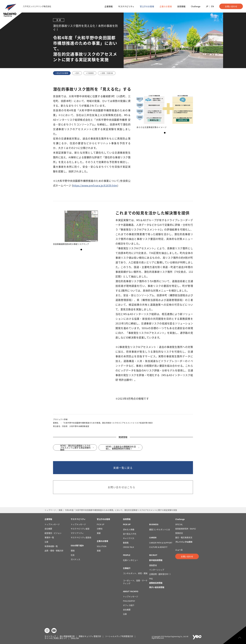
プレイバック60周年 (184, 542)
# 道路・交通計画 (107, 73)
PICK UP (101, 524)
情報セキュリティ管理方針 (90, 636)
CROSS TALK (129, 547)
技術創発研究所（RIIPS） (186, 529)
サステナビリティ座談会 (81, 538)
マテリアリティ (77, 533)
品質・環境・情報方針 (54, 551)
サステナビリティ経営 (80, 529)
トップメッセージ (52, 524)
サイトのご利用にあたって (56, 638)
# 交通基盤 (90, 73)
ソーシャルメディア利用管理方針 (119, 636)
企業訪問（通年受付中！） (160, 574)
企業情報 (109, 6)
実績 (60, 510)
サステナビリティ (126, 6)
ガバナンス (75, 559)
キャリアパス (129, 538)
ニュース (179, 550)
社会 (73, 555)
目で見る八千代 (130, 534)
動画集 (126, 543)
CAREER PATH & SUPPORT (161, 543)
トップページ (50, 510)
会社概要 (48, 529)
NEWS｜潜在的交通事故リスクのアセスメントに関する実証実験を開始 (76, 449)
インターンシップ (157, 570)
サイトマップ (50, 636)
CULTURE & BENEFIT (158, 547)
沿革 (46, 542)
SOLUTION (102, 546)
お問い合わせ (231, 6)
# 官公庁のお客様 (62, 73)
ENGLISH (75, 638)
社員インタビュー (131, 560)
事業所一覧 (49, 538)
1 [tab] (165, 133)
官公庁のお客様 (147, 6)
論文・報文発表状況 (184, 538)
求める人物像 (129, 530)
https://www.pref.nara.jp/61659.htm (95, 185)
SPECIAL (179, 524)
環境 (73, 551)
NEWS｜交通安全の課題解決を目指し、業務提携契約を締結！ (121, 449)
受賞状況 (179, 533)
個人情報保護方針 (67, 636)
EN (213, 6)
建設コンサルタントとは (160, 530)
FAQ (151, 579)
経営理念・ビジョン (53, 533)
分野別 (100, 529)
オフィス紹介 (129, 605)
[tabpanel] (165, 111)
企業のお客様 (166, 6)
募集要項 (153, 565)
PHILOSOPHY (129, 601)
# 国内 (77, 73)
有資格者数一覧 (51, 546)
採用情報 (181, 6)
